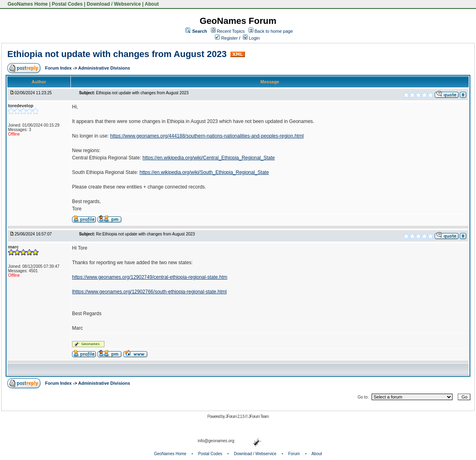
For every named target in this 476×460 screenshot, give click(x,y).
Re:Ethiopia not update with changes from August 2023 (145, 234)
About (152, 4)
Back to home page (274, 31)
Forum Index (59, 68)
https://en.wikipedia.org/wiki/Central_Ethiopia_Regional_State (209, 158)
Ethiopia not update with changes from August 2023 (117, 54)
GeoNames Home (27, 4)
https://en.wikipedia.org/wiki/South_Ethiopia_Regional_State (204, 172)
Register (226, 38)
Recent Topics (231, 31)
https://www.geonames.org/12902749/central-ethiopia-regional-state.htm (150, 277)
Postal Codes (67, 4)
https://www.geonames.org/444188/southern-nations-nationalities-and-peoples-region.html (207, 136)
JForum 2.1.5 (235, 417)
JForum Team (259, 417)
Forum (294, 454)
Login (251, 38)
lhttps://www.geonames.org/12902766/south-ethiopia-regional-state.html (149, 292)
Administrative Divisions (104, 68)
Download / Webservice (114, 4)
